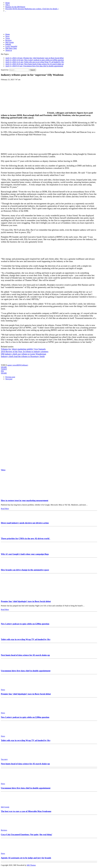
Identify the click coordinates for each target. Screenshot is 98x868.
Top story (4, 759)
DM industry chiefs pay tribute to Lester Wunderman (23, 354)
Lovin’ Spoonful (11, 46)
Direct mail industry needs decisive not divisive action (25, 523)
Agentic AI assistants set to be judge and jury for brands (26, 858)
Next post (9, 379)
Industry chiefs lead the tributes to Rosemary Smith (23, 356)
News (7, 36)
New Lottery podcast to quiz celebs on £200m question (25, 624)
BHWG (19, 365)
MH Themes (31, 865)
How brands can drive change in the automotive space (25, 570)
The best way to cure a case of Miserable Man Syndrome (26, 811)
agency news (12, 365)
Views (8, 38)
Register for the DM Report (15, 7)
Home (8, 3)
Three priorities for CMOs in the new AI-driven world (26, 538)
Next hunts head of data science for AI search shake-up (25, 655)
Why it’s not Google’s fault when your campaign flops (25, 554)
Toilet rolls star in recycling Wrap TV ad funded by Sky (26, 639)
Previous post (10, 377)
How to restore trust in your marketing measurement (25, 500)
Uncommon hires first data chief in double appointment (26, 671)
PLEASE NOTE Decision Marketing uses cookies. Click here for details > (32, 9)
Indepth (8, 44)
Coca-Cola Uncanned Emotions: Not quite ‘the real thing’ (27, 834)
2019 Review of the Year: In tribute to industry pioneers (25, 351)
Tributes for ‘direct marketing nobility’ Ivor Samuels (23, 349)
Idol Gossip (10, 42)
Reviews (8, 40)
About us (9, 50)
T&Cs (8, 5)
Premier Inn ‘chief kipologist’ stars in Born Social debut (26, 601)
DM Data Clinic (11, 48)
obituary (25, 365)
